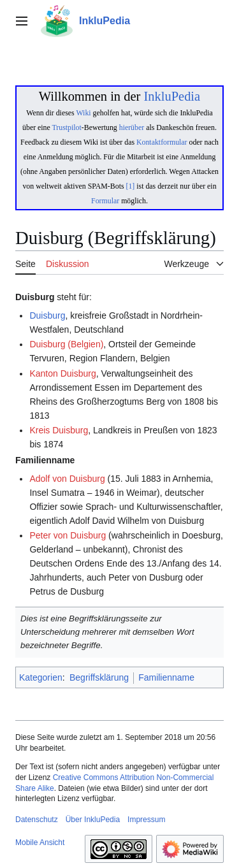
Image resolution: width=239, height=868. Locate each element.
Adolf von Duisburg (67, 479)
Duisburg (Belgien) (66, 344)
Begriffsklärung (99, 677)
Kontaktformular (162, 142)
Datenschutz (37, 820)
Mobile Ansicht (40, 843)
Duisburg (47, 315)
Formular (105, 201)
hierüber (132, 127)
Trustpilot (67, 127)
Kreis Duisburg (59, 430)
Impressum (146, 820)
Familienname (166, 677)
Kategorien (41, 677)
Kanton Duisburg (62, 373)
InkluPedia (172, 96)
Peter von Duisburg (68, 535)
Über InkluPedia (93, 820)
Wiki (83, 113)
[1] (131, 186)
